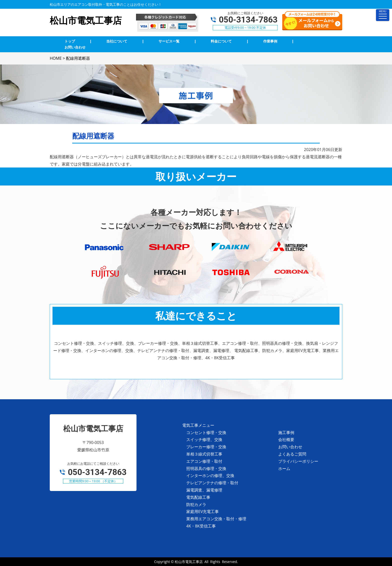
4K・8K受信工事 (201, 526)
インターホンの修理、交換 (210, 475)
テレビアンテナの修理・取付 (212, 483)
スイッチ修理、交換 (204, 439)
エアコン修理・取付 (204, 461)
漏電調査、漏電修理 (204, 490)
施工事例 (286, 432)
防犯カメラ (196, 504)
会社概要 (286, 439)
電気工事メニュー (198, 425)
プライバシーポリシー (298, 461)
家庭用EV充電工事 (202, 511)
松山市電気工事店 (189, 562)
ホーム (284, 468)
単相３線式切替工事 (204, 454)
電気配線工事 (198, 497)
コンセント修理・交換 (206, 432)
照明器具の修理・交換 (206, 468)
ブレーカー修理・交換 (206, 447)
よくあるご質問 (292, 454)
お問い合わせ (290, 447)
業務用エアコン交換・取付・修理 (216, 519)
